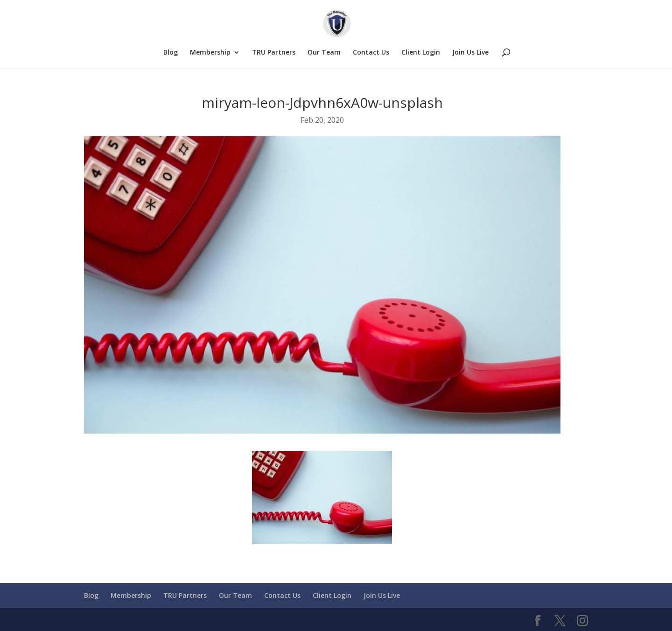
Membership (210, 53)
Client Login (421, 53)
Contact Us (371, 53)
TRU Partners (274, 53)
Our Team (324, 53)
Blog (171, 53)
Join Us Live (470, 53)
